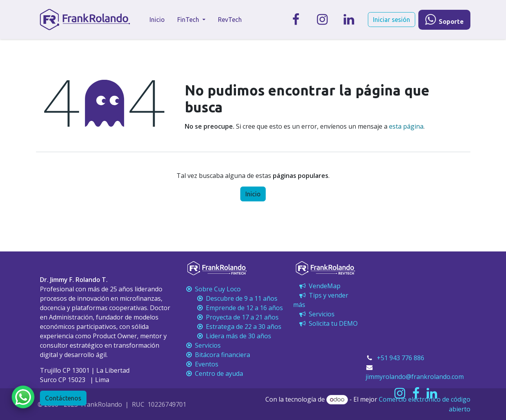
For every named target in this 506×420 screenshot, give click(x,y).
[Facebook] (296, 20)
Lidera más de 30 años (228, 336)
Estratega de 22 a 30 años (233, 327)
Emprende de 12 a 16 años (234, 308)
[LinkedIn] (349, 20)
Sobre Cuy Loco (213, 289)
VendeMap (319, 286)
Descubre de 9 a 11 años (231, 298)
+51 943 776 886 (401, 358)
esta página (406, 126)
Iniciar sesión (392, 20)
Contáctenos (63, 398)
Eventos (202, 364)
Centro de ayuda (214, 373)
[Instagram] (322, 20)
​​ (444, 20)
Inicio (253, 194)
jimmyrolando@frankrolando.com (415, 377)
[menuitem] (157, 20)
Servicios (316, 314)
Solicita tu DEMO (328, 323)
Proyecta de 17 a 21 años (232, 317)
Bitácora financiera (218, 355)
